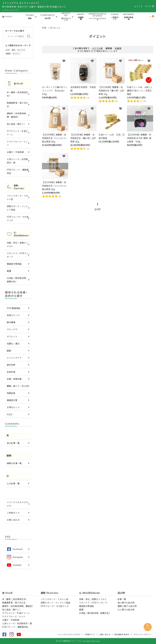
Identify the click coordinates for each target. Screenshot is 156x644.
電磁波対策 (12, 400)
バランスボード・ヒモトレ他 (17, 197)
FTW (8, 50)
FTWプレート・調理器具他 (18, 171)
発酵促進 (11, 393)
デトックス (12, 329)
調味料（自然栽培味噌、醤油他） (16, 115)
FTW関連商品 (14, 308)
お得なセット (13, 407)
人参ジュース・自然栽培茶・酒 (17, 161)
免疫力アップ (13, 315)
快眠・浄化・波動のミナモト (17, 244)
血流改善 (11, 372)
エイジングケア (14, 358)
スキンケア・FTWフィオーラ (18, 255)
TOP (44, 28)
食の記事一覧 (13, 443)
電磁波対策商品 (14, 264)
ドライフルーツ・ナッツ (17, 143)
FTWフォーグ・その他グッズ (18, 218)
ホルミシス (21, 50)
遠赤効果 (11, 365)
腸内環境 (11, 322)
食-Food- (8, 593)
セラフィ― (17, 53)
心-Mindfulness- (90, 593)
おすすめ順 (97, 48)
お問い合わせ (13, 520)
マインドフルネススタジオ (17, 504)
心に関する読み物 (126, 609)
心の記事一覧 (13, 483)
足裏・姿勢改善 (14, 379)
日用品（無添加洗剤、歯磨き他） (17, 280)
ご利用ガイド (13, 513)
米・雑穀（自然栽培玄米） (17, 94)
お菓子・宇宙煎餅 (15, 152)
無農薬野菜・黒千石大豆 (17, 105)
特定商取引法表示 (122, 634)
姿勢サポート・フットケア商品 (56, 603)
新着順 (118, 48)
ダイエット (55, 28)
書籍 (9, 271)
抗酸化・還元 (13, 344)
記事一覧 (122, 599)
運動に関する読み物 (127, 606)
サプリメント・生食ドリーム (17, 133)
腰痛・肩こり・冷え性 (17, 386)
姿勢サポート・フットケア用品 (17, 208)
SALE (10, 414)
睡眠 (9, 351)
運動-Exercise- (50, 593)
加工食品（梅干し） (16, 124)
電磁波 (8, 53)
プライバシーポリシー (143, 634)
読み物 (121, 593)
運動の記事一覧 (14, 463)
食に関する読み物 (126, 603)
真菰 (13, 50)
